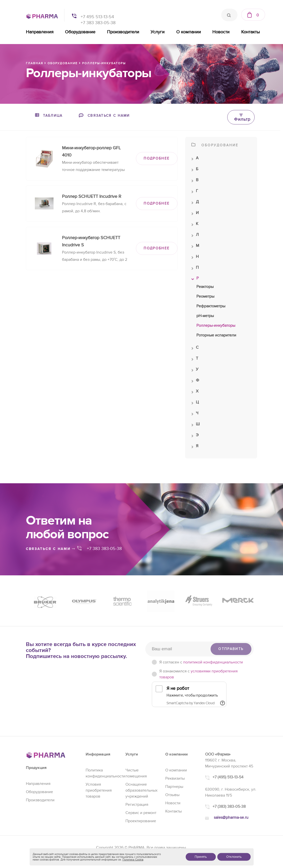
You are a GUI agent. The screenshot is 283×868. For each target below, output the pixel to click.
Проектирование (141, 821)
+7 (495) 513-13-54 (228, 777)
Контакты (251, 32)
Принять (201, 857)
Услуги (158, 32)
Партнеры (174, 787)
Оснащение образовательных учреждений (141, 790)
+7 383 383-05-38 (98, 23)
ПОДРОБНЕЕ (157, 158)
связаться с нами (51, 549)
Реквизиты (175, 778)
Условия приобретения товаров (99, 790)
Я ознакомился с (198, 674)
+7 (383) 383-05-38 (229, 807)
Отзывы (172, 795)
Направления (40, 32)
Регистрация (137, 805)
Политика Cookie (133, 860)
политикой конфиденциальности (213, 662)
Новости (221, 32)
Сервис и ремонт (141, 813)
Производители (123, 32)
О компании (189, 32)
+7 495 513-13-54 (97, 17)
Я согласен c (201, 662)
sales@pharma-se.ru (231, 817)
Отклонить (234, 857)
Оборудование (80, 32)
